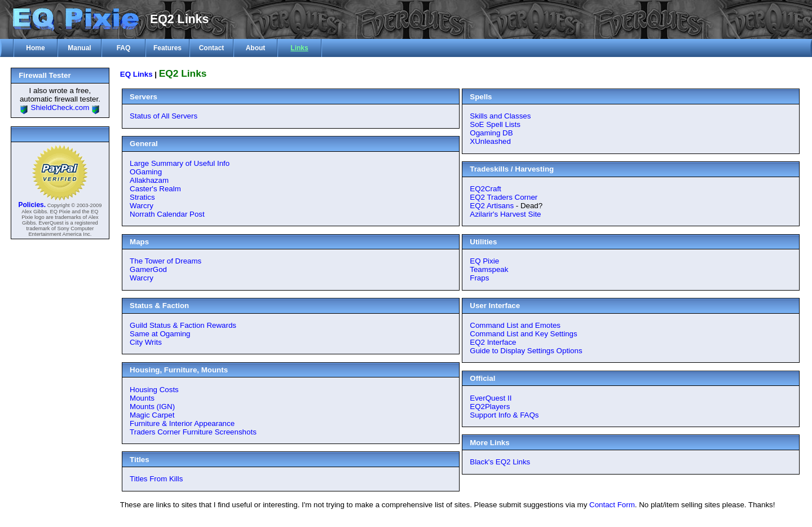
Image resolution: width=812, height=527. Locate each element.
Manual (79, 48)
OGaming (146, 172)
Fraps (479, 278)
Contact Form (612, 505)
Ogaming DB (491, 133)
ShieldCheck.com (60, 107)
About (256, 48)
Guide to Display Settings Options (526, 351)
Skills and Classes (500, 116)
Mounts (142, 398)
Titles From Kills (156, 479)
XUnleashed (490, 141)
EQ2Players (490, 407)
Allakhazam (149, 180)
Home (35, 48)
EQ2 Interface (493, 342)
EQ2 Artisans (492, 206)
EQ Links (136, 74)
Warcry (142, 206)
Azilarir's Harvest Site (505, 214)
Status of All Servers (164, 116)
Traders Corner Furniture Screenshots (193, 432)
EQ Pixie (484, 261)
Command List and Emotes (515, 325)
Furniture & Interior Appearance (182, 423)
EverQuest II (491, 398)
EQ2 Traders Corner (504, 197)
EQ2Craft (486, 189)
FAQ (124, 48)
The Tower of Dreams (166, 261)
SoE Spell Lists (495, 124)
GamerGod (148, 269)
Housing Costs (154, 390)
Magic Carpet (152, 415)
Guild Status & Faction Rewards (183, 325)
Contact (212, 48)
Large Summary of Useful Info (180, 163)
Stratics (142, 197)
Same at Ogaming (160, 334)
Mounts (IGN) (152, 407)
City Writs (146, 342)
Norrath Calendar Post (167, 214)
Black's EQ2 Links (500, 462)
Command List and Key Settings (523, 334)
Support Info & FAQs (504, 415)
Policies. (32, 205)
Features (167, 48)
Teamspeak (489, 269)
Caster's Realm (155, 189)
